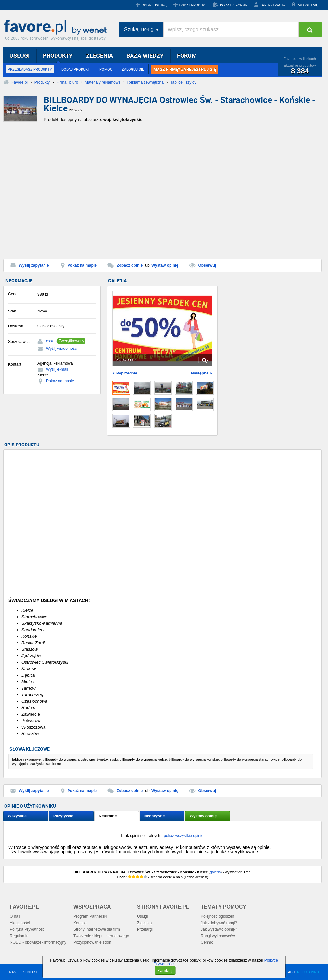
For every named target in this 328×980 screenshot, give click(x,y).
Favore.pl (57, 28)
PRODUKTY (58, 55)
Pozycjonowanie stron (92, 942)
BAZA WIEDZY (145, 55)
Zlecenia (144, 923)
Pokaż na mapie (82, 265)
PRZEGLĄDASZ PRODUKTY (30, 69)
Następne (200, 373)
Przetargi (145, 929)
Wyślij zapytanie (34, 265)
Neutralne (108, 816)
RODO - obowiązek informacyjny (38, 942)
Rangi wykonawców (218, 936)
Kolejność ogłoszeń (217, 916)
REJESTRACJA (274, 5)
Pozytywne (63, 816)
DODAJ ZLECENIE (234, 5)
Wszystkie (17, 816)
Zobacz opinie (130, 265)
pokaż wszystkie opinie (183, 836)
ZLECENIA (100, 55)
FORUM (187, 55)
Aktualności (20, 923)
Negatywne (154, 816)
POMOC (106, 69)
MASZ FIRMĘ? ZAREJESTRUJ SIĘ (185, 69)
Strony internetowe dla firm (97, 929)
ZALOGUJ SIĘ (308, 5)
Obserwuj (207, 265)
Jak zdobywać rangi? (219, 923)
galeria (215, 872)
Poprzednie (127, 373)
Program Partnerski (90, 916)
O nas (15, 916)
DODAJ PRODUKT (193, 5)
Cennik (207, 942)
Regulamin (19, 936)
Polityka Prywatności (28, 929)
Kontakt (80, 923)
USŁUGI (19, 55)
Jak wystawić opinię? (219, 929)
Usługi (142, 916)
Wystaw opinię (165, 265)
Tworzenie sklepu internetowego (101, 936)
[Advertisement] (61, 193)
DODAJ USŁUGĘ (154, 5)
